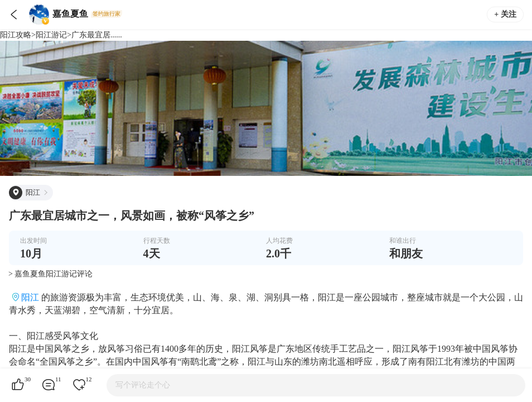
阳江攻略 (16, 35)
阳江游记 (51, 35)
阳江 (30, 297)
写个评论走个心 (143, 385)
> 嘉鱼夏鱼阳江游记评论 (50, 274)
